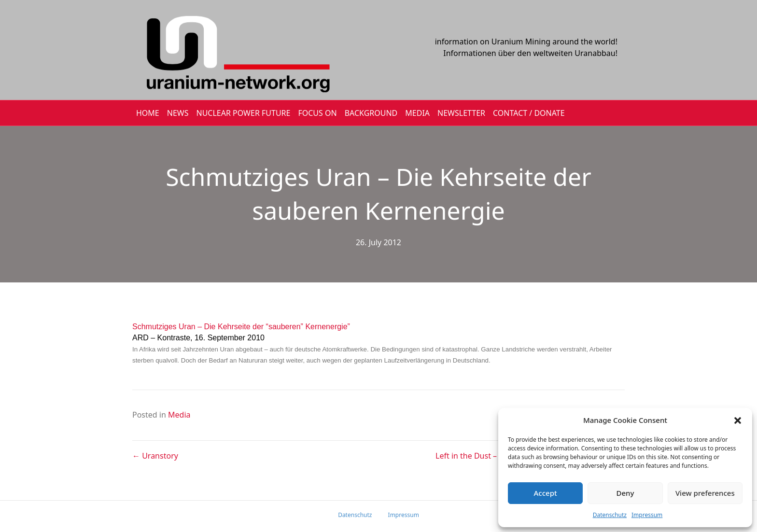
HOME (148, 113)
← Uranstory (155, 456)
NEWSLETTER (461, 113)
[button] (738, 420)
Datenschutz (610, 515)
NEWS (178, 113)
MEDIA (417, 113)
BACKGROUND (371, 113)
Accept (546, 493)
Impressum (647, 515)
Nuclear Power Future (244, 113)
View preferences (705, 493)
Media (179, 415)
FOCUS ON (317, 113)
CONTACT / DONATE (529, 113)
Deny (625, 493)
